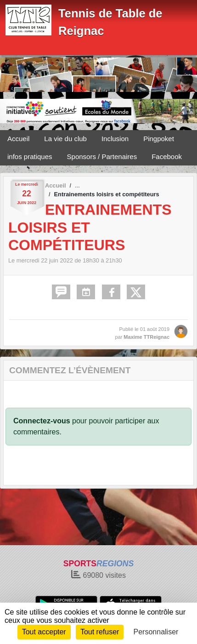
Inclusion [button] (115, 139)
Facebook (167, 157)
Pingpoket (159, 139)
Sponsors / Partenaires (102, 157)
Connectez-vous (42, 421)
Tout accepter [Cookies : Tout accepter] (44, 632)
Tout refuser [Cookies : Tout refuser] (100, 632)
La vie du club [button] (65, 139)
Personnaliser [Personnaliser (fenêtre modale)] (156, 632)
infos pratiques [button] (30, 157)
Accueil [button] (18, 139)
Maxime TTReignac (146, 337)
